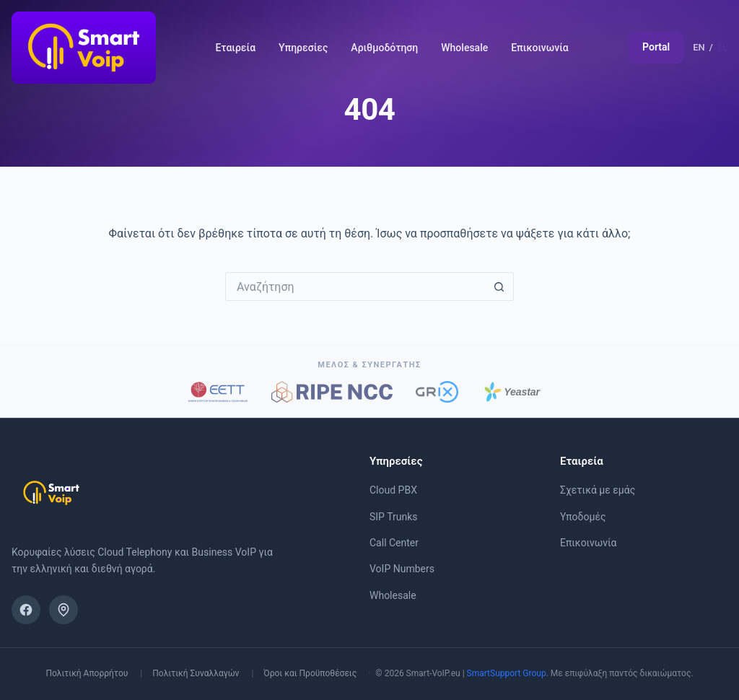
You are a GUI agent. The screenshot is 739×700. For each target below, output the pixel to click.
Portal (656, 47)
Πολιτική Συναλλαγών (196, 673)
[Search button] (499, 286)
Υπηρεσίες (303, 48)
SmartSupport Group (507, 673)
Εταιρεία (235, 48)
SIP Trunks (394, 517)
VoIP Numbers (402, 569)
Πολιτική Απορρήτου (87, 673)
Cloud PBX (393, 490)
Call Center (394, 543)
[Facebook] (26, 610)
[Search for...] (355, 286)
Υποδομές (583, 517)
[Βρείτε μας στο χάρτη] (64, 610)
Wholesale (464, 48)
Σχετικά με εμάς (598, 490)
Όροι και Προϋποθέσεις (310, 673)
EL (722, 47)
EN (699, 47)
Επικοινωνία (540, 48)
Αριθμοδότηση (384, 48)
